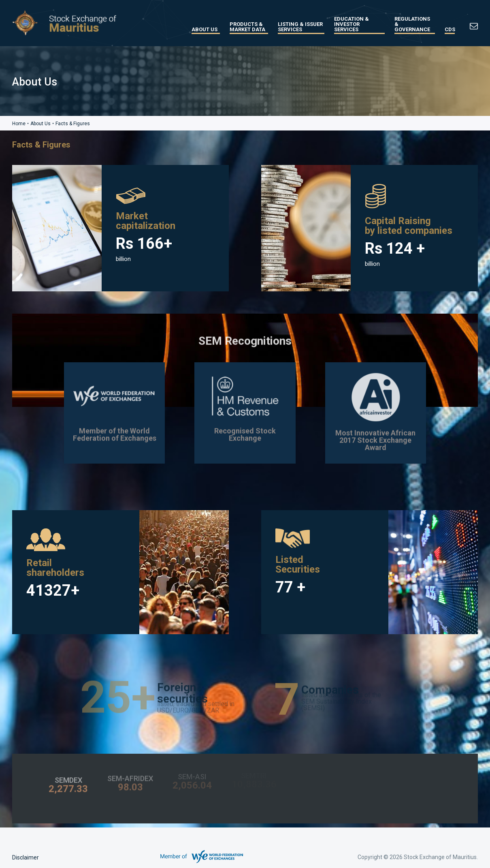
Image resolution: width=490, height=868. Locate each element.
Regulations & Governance (412, 24)
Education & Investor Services (352, 24)
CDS (450, 29)
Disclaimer (26, 857)
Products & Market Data (247, 27)
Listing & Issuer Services (300, 27)
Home (19, 124)
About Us (205, 29)
